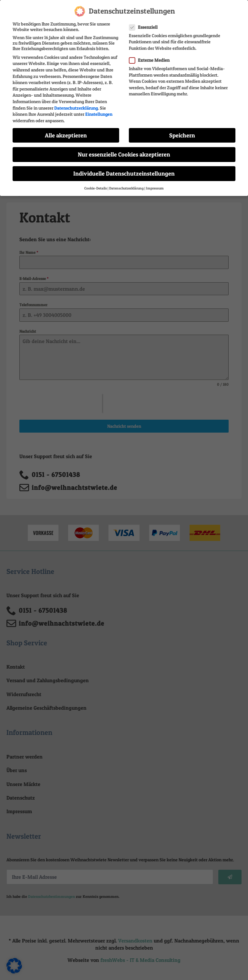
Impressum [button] (155, 188)
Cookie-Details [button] (96, 188)
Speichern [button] (182, 135)
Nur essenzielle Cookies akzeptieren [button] (124, 154)
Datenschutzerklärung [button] (126, 188)
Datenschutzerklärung (76, 108)
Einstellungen (99, 114)
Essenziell (145, 27)
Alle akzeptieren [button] (66, 135)
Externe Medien (151, 60)
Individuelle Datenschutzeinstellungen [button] (124, 173)
